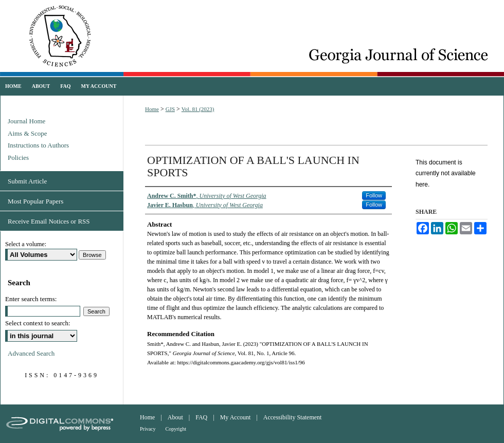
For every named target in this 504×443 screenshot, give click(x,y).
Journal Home (26, 121)
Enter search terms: (31, 299)
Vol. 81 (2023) (198, 109)
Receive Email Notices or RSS (49, 221)
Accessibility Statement (293, 417)
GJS (170, 109)
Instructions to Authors (38, 145)
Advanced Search (31, 353)
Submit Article (27, 181)
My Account (236, 417)
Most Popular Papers (35, 201)
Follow (374, 195)
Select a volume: (26, 244)
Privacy (148, 429)
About (175, 417)
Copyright (176, 429)
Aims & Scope (28, 133)
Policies (18, 158)
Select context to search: (38, 323)
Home (152, 109)
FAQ (201, 417)
